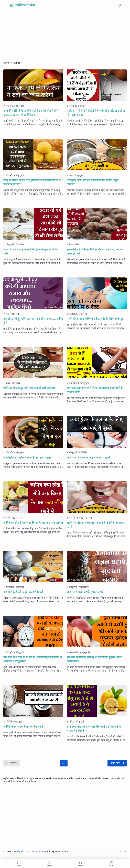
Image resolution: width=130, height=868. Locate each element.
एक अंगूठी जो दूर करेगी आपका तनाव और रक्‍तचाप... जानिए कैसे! (33, 321)
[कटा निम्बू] (20, 518)
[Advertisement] (65, 37)
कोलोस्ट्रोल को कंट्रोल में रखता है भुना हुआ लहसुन (27, 457)
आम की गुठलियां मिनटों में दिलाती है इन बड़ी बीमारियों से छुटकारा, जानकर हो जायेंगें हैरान (31, 113)
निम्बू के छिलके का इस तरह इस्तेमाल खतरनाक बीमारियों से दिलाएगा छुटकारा (32, 182)
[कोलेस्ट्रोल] (10, 106)
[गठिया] (78, 245)
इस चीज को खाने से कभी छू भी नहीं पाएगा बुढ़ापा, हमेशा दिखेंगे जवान (94, 659)
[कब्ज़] (72, 175)
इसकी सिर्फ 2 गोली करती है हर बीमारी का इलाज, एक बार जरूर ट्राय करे (95, 251)
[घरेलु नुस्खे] (20, 106)
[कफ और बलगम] (76, 518)
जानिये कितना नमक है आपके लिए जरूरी (23, 727)
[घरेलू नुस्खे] (20, 652)
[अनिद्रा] (72, 722)
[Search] (125, 5)
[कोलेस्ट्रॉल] (10, 175)
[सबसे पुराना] (117, 763)
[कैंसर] (72, 245)
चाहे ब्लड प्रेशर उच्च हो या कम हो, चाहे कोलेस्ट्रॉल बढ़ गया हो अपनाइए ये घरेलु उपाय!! (33, 659)
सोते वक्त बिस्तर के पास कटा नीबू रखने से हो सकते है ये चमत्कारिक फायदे (94, 729)
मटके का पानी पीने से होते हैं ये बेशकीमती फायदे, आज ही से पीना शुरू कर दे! (96, 113)
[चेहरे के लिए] (84, 587)
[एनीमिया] (73, 106)
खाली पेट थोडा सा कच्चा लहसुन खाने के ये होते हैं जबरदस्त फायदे (95, 525)
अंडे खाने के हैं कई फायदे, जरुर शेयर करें (23, 592)
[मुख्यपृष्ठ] (64, 763)
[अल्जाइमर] (11, 587)
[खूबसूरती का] (86, 652)
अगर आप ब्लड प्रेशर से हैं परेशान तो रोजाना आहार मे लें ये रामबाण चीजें (95, 390)
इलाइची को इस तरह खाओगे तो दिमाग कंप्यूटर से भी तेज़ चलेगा (31, 251)
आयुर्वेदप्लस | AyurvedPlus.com (30, 851)
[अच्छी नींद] (10, 518)
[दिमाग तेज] (20, 245)
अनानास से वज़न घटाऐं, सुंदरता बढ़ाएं (85, 592)
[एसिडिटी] (81, 106)
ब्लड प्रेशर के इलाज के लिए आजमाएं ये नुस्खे (88, 457)
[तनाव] (18, 314)
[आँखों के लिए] (75, 652)
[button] (119, 5)
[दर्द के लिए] (83, 453)
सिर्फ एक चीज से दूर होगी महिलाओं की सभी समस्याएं (29, 388)
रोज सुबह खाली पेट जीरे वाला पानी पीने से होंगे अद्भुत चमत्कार (93, 182)
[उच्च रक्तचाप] (75, 383)
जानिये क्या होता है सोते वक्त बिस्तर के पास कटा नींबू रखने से (33, 523)
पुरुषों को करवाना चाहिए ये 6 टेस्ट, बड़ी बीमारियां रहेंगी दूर (95, 319)
